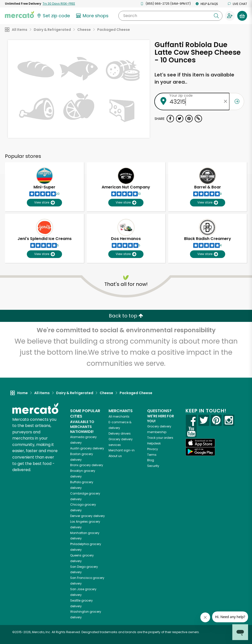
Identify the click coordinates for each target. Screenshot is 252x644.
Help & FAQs (207, 4)
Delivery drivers (120, 433)
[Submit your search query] (216, 16)
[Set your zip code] (53, 16)
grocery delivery (87, 448)
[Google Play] (200, 451)
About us (115, 456)
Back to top (126, 316)
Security (153, 466)
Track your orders (160, 438)
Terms (152, 455)
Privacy (153, 449)
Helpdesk (154, 443)
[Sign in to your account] (230, 16)
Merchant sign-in (122, 450)
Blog (151, 460)
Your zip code (181, 95)
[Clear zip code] (226, 101)
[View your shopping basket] (242, 16)
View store (44, 203)
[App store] (200, 443)
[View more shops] (93, 16)
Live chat (237, 4)
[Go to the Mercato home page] (19, 14)
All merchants (119, 416)
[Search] (170, 16)
